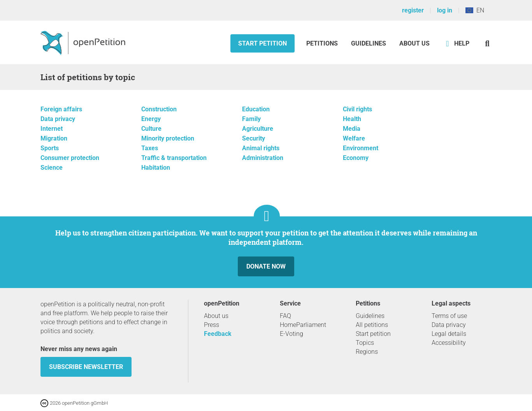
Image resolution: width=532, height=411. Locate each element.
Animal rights (261, 148)
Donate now (266, 266)
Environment (361, 148)
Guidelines (369, 43)
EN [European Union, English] (475, 10)
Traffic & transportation (174, 158)
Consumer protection (70, 158)
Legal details (449, 334)
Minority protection (168, 138)
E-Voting (291, 334)
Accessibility (449, 343)
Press (212, 325)
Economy (356, 158)
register (413, 10)
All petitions (372, 325)
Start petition (262, 43)
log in (445, 10)
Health (352, 119)
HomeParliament (303, 325)
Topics (365, 343)
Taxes (150, 148)
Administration (263, 158)
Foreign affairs (61, 109)
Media (352, 129)
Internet (52, 129)
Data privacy (58, 119)
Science (52, 168)
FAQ (285, 316)
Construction (159, 109)
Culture (151, 129)
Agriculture (258, 129)
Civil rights (357, 109)
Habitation (156, 168)
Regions (367, 352)
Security (254, 138)
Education (256, 109)
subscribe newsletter (86, 367)
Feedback (218, 334)
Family (251, 119)
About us (414, 43)
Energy (151, 119)
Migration (54, 138)
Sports (50, 148)
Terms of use (449, 316)
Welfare (354, 138)
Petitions (323, 43)
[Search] (487, 43)
